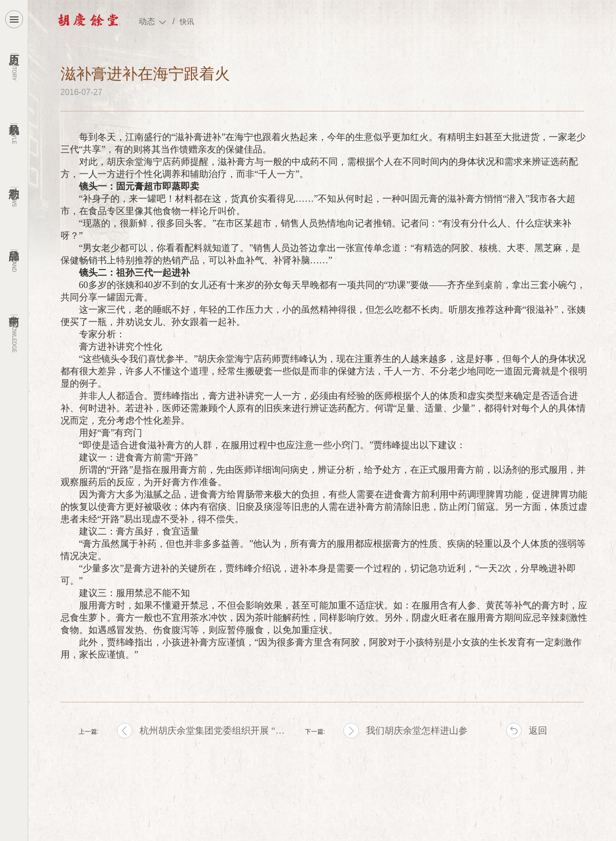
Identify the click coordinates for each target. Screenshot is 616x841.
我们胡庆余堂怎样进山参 (417, 731)
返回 (538, 731)
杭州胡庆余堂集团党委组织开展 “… (212, 731)
